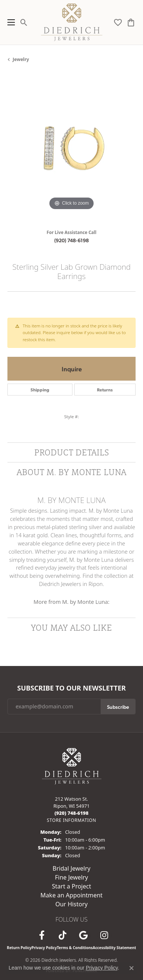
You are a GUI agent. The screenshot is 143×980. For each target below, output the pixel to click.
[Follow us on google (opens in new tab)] (84, 935)
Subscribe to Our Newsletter (71, 688)
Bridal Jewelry (72, 868)
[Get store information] (71, 820)
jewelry (21, 59)
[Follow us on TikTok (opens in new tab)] (63, 935)
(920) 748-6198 (71, 240)
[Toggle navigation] (9, 22)
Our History (71, 904)
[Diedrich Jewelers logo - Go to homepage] (71, 22)
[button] (24, 22)
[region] (71, 148)
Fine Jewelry (71, 877)
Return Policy (19, 948)
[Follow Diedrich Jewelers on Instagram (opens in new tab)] (104, 935)
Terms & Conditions (75, 948)
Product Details (71, 452)
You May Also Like (71, 627)
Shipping (40, 390)
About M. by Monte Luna (71, 472)
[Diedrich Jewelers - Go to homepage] (72, 765)
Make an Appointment (71, 895)
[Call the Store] (72, 813)
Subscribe (118, 707)
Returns (105, 390)
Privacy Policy (44, 948)
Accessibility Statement (115, 948)
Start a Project (71, 886)
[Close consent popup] (131, 968)
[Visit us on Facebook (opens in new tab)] (42, 935)
